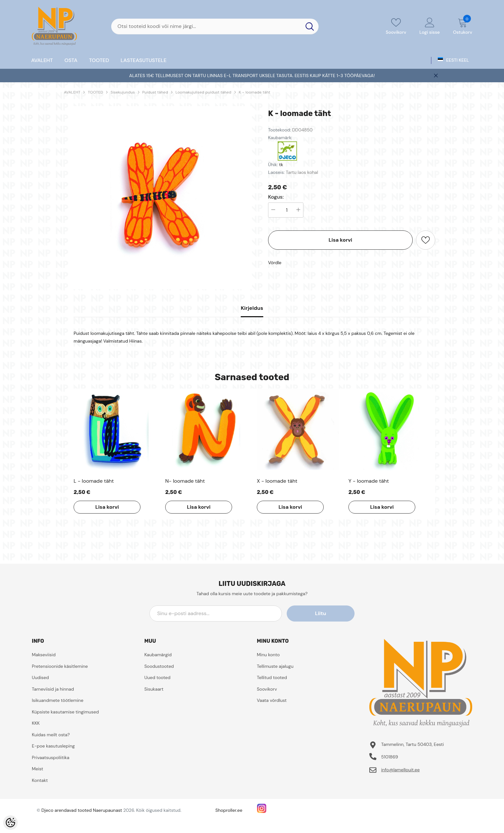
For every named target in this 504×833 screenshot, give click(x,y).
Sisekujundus (123, 92)
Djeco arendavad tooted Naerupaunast (82, 810)
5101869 (390, 757)
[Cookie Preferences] (10, 823)
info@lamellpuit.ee (401, 770)
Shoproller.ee (229, 810)
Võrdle (275, 263)
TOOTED (95, 92)
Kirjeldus (252, 308)
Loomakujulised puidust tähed (203, 92)
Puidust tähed (155, 92)
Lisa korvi (340, 240)
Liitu (326, 613)
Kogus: (276, 197)
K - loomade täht (255, 92)
